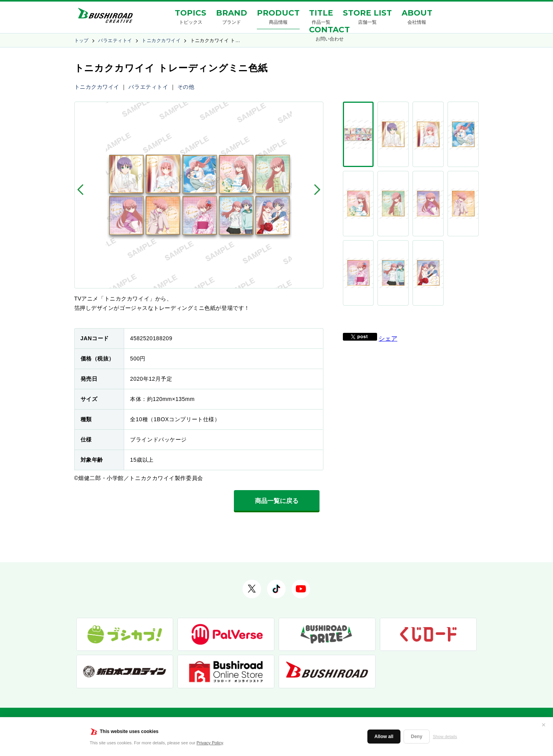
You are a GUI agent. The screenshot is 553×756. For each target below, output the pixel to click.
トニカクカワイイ (161, 40)
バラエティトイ (115, 40)
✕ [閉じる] (544, 725)
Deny (417, 737)
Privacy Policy (210, 743)
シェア (388, 212)
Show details (445, 737)
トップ (82, 40)
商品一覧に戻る (277, 501)
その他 (186, 87)
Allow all (384, 737)
